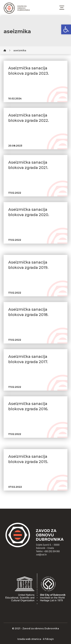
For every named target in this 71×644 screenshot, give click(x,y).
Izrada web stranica (29, 639)
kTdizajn (48, 639)
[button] (66, 29)
